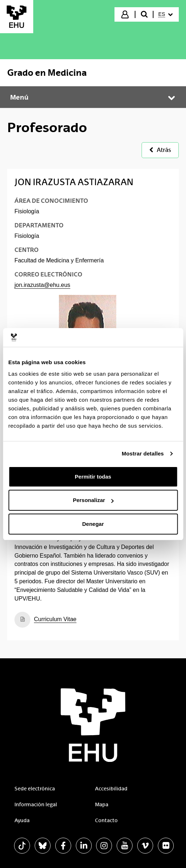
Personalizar (93, 500)
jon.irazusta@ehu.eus (42, 285)
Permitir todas (93, 477)
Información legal (36, 804)
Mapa (102, 804)
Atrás (160, 150)
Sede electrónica (35, 789)
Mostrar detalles (143, 453)
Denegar (93, 524)
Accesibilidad (111, 789)
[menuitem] (165, 14)
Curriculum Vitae (55, 619)
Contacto (106, 820)
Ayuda (22, 820)
